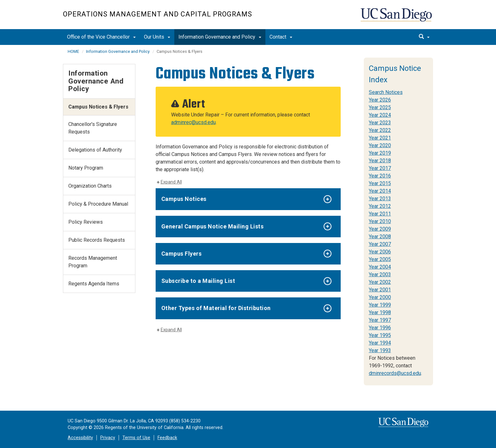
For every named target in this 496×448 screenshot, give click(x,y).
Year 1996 (380, 328)
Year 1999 (380, 305)
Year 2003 (380, 274)
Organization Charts (90, 186)
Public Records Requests (97, 240)
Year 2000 (380, 297)
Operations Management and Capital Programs (158, 14)
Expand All (171, 182)
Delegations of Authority (95, 150)
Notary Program (86, 168)
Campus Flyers (182, 254)
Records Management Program (93, 262)
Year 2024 (380, 115)
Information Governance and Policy (220, 37)
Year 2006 (380, 252)
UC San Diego (397, 18)
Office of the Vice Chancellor (101, 37)
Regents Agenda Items (94, 284)
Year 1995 (380, 335)
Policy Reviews (86, 222)
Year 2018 (380, 161)
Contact (281, 37)
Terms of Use (136, 438)
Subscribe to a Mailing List (198, 281)
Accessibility (80, 438)
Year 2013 (380, 199)
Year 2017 (380, 168)
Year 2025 (380, 107)
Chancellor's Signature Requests (93, 128)
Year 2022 (380, 130)
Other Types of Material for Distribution (216, 308)
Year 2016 (380, 176)
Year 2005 (380, 259)
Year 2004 (380, 267)
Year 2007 (380, 244)
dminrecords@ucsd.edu (395, 373)
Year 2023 (380, 123)
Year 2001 (380, 290)
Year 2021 (380, 138)
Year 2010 (380, 221)
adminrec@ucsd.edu (193, 122)
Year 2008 (380, 236)
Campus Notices (184, 199)
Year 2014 (380, 191)
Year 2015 (380, 183)
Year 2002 (380, 282)
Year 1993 (380, 350)
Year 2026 (380, 100)
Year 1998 (380, 312)
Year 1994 (380, 343)
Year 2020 (380, 145)
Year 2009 (380, 229)
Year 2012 (380, 206)
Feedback (167, 438)
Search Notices (386, 92)
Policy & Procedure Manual (98, 204)
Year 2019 (380, 153)
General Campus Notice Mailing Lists (213, 226)
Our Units (157, 37)
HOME (73, 51)
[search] (424, 37)
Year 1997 (380, 320)
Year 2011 (380, 214)
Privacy (108, 438)
